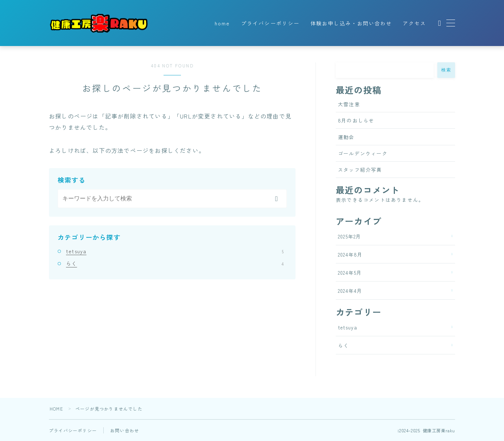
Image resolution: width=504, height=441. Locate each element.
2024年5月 (350, 272)
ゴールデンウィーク (363, 153)
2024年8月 (350, 254)
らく (175, 263)
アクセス (414, 23)
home (222, 23)
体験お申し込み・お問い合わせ (351, 23)
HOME (56, 409)
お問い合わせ (125, 430)
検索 (446, 70)
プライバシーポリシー (270, 23)
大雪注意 (349, 104)
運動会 (346, 137)
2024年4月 (350, 291)
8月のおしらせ (356, 120)
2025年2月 (350, 236)
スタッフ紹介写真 (360, 170)
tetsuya (175, 251)
